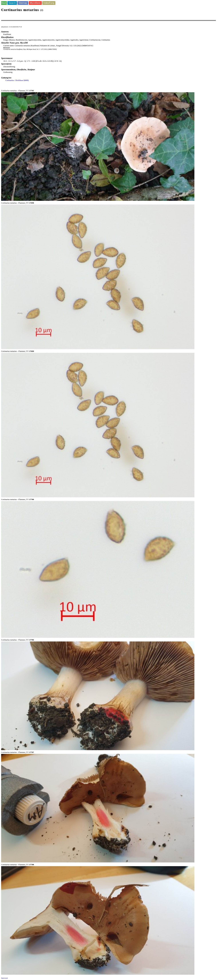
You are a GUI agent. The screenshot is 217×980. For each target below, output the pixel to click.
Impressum (4, 978)
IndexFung (49, 3)
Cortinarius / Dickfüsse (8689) (17, 80)
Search (12, 3)
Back (4, 3)
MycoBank (35, 3)
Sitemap (23, 3)
